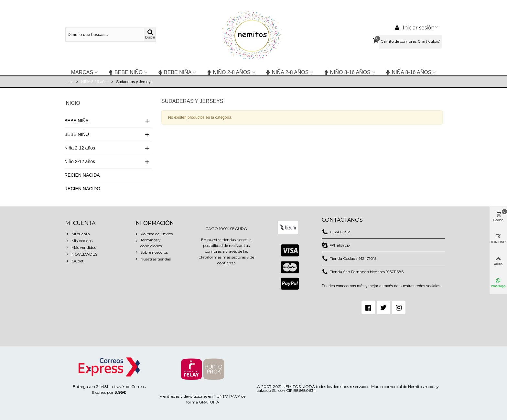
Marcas (82, 72)
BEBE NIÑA (174, 72)
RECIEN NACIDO (82, 189)
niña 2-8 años (287, 72)
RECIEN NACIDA (82, 175)
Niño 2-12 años (80, 161)
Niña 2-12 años (80, 148)
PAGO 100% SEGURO (227, 229)
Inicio (72, 103)
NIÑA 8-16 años (409, 72)
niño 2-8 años (228, 72)
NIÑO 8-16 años (347, 72)
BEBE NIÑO (125, 72)
